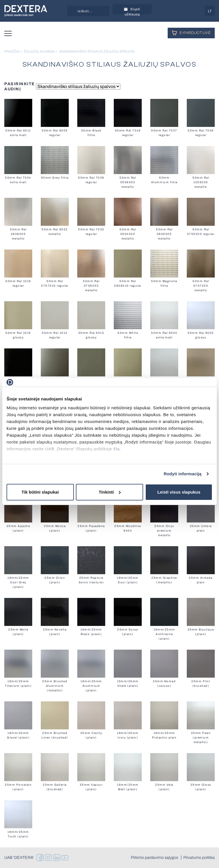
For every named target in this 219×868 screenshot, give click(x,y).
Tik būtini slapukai (40, 492)
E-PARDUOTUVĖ (191, 33)
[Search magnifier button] (72, 11)
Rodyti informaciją (183, 474)
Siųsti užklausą (132, 11)
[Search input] (95, 11)
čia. (117, 449)
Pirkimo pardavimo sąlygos (155, 858)
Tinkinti (110, 492)
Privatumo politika (199, 858)
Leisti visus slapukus (179, 492)
